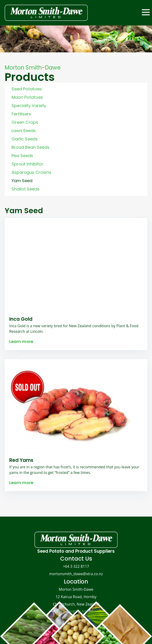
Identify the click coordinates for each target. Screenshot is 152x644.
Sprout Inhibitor (27, 164)
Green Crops (25, 122)
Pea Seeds (22, 156)
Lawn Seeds (24, 131)
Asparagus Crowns (31, 172)
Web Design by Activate (76, 611)
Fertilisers (21, 114)
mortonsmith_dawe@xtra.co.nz (76, 574)
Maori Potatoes (27, 97)
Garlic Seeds (25, 139)
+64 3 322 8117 (76, 566)
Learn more (21, 341)
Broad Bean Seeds (31, 147)
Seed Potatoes (27, 89)
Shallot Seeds (26, 189)
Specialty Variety (29, 106)
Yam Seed (22, 181)
